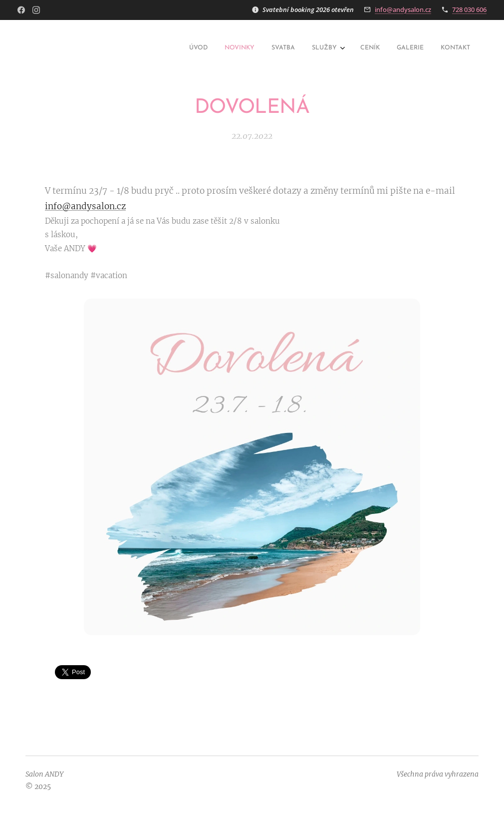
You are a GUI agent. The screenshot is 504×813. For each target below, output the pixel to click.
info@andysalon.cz (403, 9)
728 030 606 (469, 9)
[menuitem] (362, 48)
